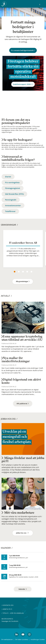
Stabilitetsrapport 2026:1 (23, 84)
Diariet (8, 177)
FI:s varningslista (12, 182)
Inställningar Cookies (38, 639)
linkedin (17, 637)
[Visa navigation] (42, 4)
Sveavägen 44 (6, 621)
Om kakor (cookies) (22, 639)
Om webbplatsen (7, 639)
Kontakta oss (8, 605)
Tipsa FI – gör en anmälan (13, 613)
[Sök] (39, 5)
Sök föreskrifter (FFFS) (14, 194)
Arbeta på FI (7, 609)
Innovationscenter (13, 206)
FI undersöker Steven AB (23, 243)
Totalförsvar (10, 211)
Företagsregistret (13, 188)
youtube (23, 637)
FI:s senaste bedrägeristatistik (23, 50)
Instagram (29, 637)
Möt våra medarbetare (18, 513)
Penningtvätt (11, 200)
